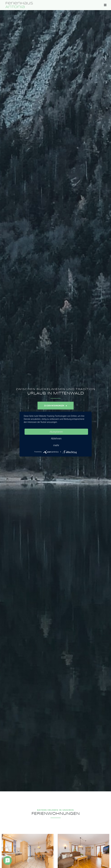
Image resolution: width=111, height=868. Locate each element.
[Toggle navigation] (105, 6)
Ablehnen (56, 438)
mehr (56, 445)
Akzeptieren (56, 432)
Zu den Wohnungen (55, 406)
